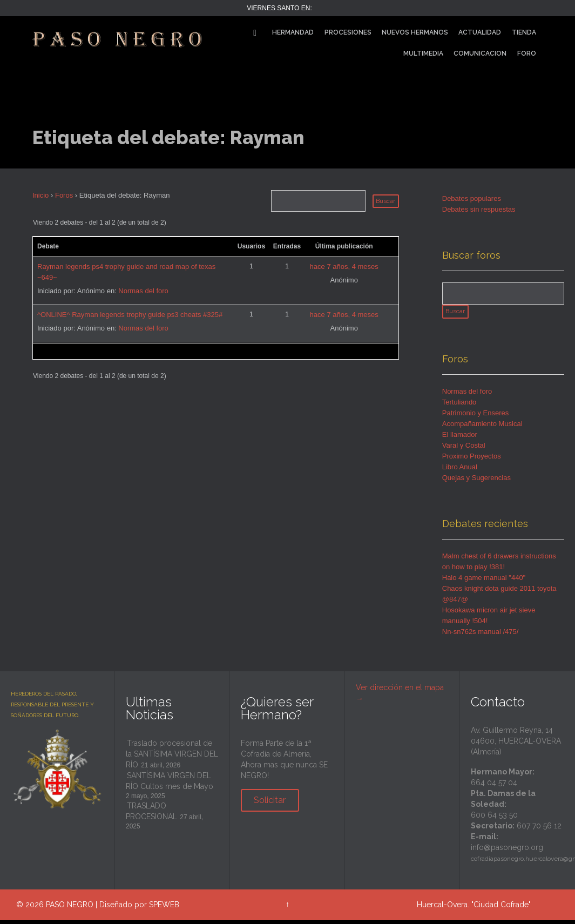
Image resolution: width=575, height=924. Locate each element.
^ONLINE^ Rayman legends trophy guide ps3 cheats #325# (130, 315)
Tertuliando (459, 406)
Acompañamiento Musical (482, 427)
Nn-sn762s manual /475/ (481, 635)
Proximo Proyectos (472, 460)
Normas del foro (143, 291)
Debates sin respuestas (479, 209)
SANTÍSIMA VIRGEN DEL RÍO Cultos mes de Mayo (170, 785)
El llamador (460, 438)
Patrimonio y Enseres (476, 417)
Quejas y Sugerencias (476, 481)
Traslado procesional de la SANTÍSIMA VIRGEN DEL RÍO (172, 758)
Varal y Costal (464, 449)
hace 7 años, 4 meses (344, 267)
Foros (64, 195)
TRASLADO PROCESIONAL (151, 815)
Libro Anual (460, 471)
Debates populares (472, 198)
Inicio (40, 195)
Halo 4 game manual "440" (484, 581)
